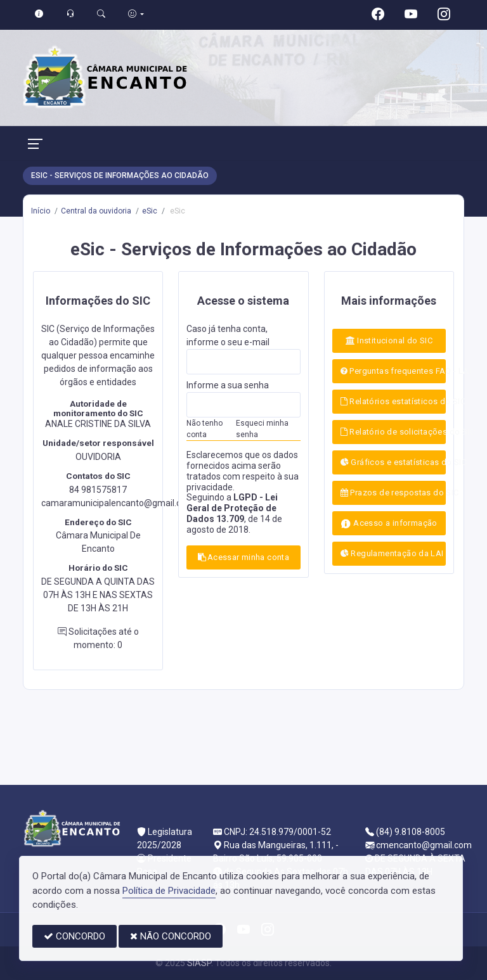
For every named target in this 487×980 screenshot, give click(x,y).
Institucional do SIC (389, 340)
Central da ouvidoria (96, 211)
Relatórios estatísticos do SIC (393, 401)
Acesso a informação (389, 524)
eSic (150, 211)
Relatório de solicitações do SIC (393, 432)
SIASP (199, 963)
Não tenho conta (205, 429)
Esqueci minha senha (262, 429)
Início (41, 211)
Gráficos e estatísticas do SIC (393, 462)
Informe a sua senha (228, 385)
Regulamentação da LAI (392, 553)
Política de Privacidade (169, 891)
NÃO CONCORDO (171, 936)
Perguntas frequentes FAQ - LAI (393, 371)
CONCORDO (75, 936)
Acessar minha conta (243, 557)
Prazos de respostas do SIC (393, 493)
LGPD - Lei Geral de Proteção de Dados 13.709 (232, 508)
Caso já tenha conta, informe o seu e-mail (228, 335)
